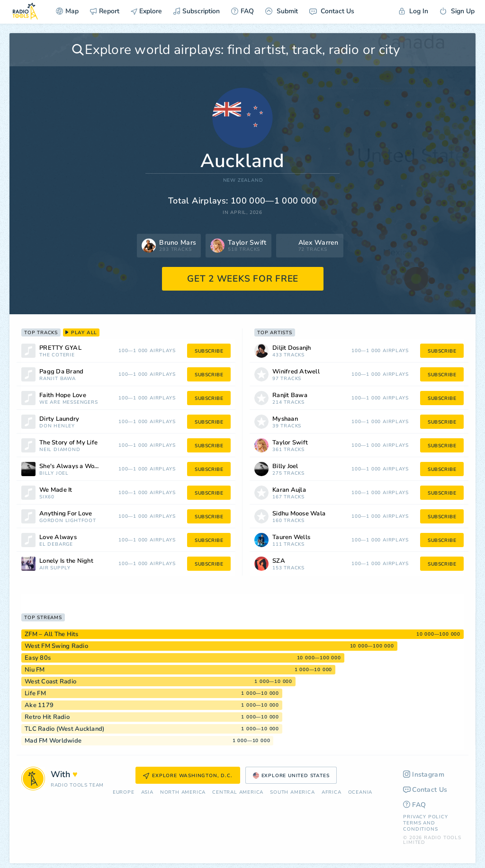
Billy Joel (54, 474)
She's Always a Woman (73, 466)
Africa (332, 793)
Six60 (47, 497)
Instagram (424, 775)
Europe (124, 793)
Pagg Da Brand (61, 372)
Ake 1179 (39, 705)
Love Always (58, 537)
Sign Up (457, 11)
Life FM (35, 693)
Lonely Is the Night (66, 561)
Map (67, 11)
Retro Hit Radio (47, 717)
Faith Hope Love (63, 395)
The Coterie (57, 355)
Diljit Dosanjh (292, 348)
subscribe (209, 351)
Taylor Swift (290, 443)
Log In (413, 11)
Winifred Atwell (296, 372)
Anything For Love (66, 514)
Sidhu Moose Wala (299, 514)
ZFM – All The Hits (52, 634)
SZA (279, 561)
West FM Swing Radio (56, 646)
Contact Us (332, 11)
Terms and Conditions (420, 826)
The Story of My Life (68, 443)
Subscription (197, 11)
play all (81, 333)
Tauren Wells (291, 537)
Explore (146, 11)
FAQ (242, 11)
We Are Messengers (69, 403)
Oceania (360, 793)
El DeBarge (56, 545)
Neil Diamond (60, 450)
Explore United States (291, 776)
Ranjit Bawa (58, 379)
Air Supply (55, 568)
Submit (282, 11)
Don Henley (57, 426)
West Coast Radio (50, 682)
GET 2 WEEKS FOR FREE (243, 279)
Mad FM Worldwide (53, 741)
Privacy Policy (425, 817)
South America (292, 793)
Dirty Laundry (59, 419)
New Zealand (243, 181)
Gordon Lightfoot (68, 521)
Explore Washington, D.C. (188, 776)
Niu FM (35, 670)
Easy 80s (38, 658)
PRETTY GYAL (60, 348)
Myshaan (285, 419)
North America (183, 793)
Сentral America (238, 793)
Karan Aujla (289, 490)
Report (105, 11)
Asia (147, 793)
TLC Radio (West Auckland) (64, 729)
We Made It (56, 490)
